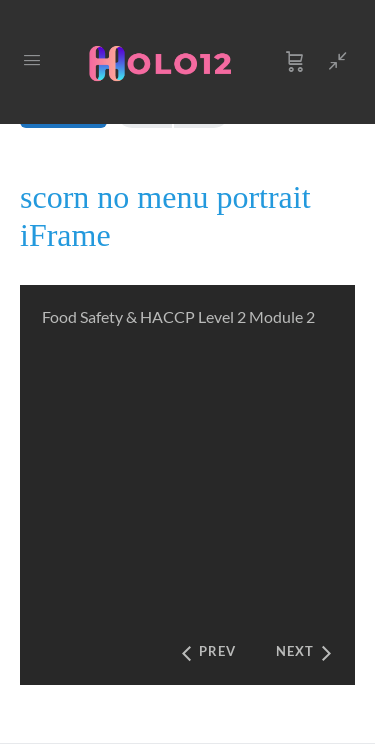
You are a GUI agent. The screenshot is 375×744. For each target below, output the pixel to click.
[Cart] (295, 62)
